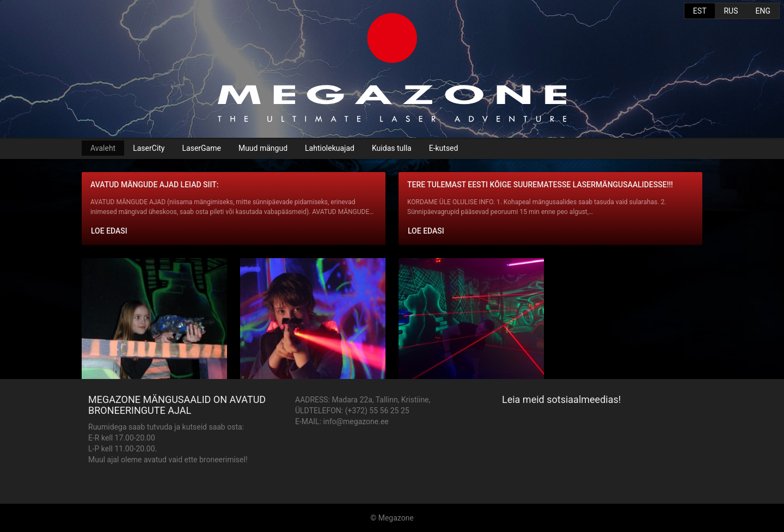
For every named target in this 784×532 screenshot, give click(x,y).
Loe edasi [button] (109, 231)
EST (700, 11)
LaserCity (149, 148)
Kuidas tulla (392, 148)
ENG (763, 11)
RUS (731, 11)
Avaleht (103, 148)
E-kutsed (444, 148)
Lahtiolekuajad (330, 148)
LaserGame (202, 148)
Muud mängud (263, 148)
